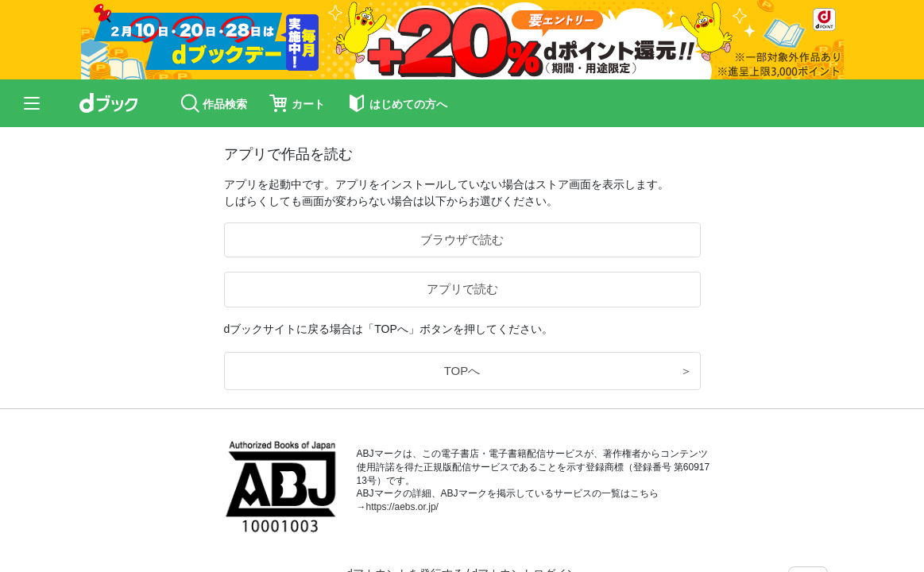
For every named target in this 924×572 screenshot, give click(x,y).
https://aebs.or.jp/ (402, 507)
